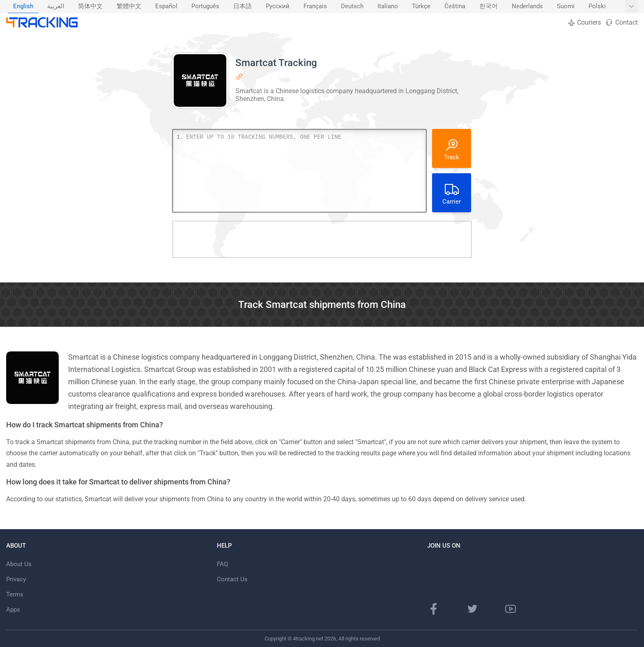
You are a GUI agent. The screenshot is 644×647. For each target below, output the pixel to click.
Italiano (388, 6)
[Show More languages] (631, 7)
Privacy (16, 579)
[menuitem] (23, 7)
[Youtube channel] (511, 609)
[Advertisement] (322, 239)
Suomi (566, 6)
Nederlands (527, 6)
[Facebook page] (434, 609)
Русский (278, 6)
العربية (56, 6)
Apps (13, 610)
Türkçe (421, 6)
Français (315, 6)
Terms (15, 594)
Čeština (455, 6)
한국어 (489, 6)
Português (205, 6)
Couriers (584, 22)
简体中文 (90, 6)
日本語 (243, 6)
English (23, 6)
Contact (621, 22)
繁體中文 (129, 6)
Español (166, 6)
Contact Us (232, 579)
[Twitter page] (472, 609)
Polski (597, 6)
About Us (19, 564)
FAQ (222, 564)
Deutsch (352, 6)
